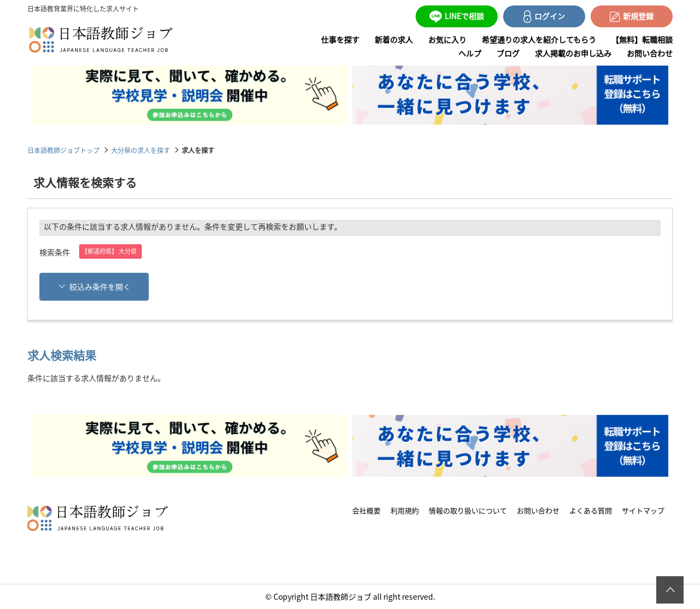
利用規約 (405, 510)
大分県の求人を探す (141, 150)
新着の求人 (394, 39)
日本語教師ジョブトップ (63, 150)
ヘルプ (470, 53)
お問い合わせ (650, 53)
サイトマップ (643, 510)
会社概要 (366, 510)
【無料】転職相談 (642, 39)
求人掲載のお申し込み (573, 53)
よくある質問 (591, 510)
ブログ (508, 53)
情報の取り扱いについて (468, 510)
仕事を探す (340, 39)
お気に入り (447, 39)
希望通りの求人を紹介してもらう (539, 39)
